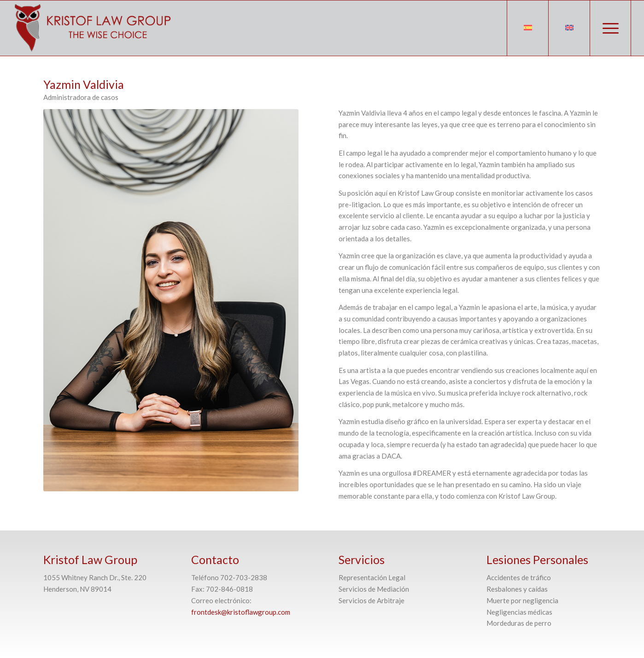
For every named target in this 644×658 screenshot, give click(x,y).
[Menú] (610, 28)
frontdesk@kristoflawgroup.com (241, 612)
